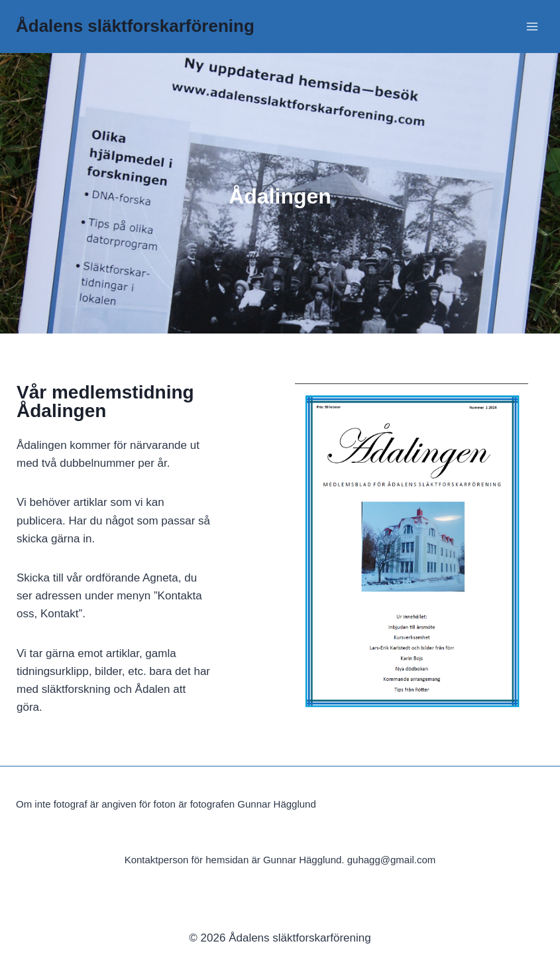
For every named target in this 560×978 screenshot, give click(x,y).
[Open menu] (532, 26)
